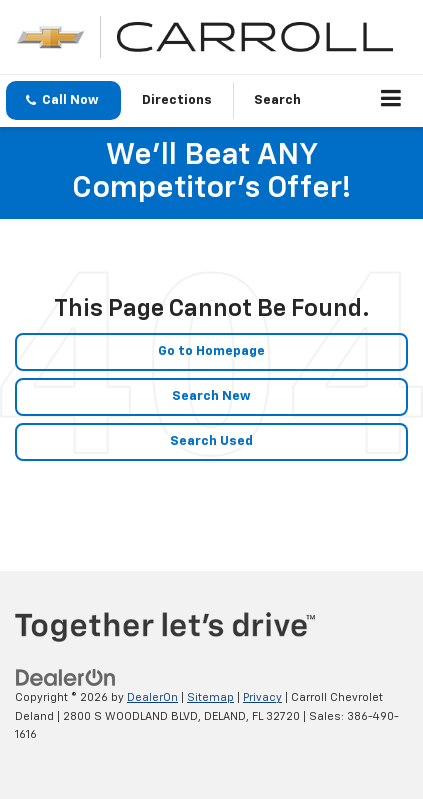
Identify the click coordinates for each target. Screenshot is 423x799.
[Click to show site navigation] (391, 101)
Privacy (262, 697)
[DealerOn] (66, 678)
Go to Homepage (211, 351)
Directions (177, 100)
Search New (211, 396)
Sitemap (210, 697)
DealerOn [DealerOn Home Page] (152, 697)
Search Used (211, 441)
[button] (63, 100)
